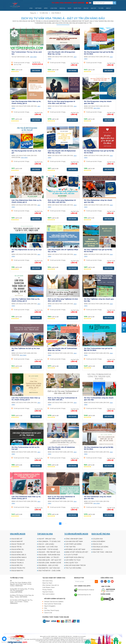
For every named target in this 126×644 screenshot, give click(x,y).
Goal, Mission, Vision (49, 587)
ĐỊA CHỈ (93, 8)
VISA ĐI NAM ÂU (17, 552)
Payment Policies (48, 592)
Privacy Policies (47, 590)
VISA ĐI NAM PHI (17, 571)
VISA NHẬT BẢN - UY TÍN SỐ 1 (49, 557)
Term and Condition (48, 594)
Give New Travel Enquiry (52, 610)
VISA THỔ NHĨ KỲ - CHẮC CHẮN (49, 571)
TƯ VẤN (101, 8)
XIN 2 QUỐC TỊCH (72, 563)
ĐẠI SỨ (86, 8)
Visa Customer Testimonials (53, 604)
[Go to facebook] (4, 639)
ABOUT (108, 8)
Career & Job (48, 613)
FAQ (46, 608)
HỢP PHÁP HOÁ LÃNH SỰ (75, 557)
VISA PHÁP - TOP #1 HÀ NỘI (48, 549)
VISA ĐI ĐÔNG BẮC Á (19, 555)
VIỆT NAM (38, 8)
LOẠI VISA (54, 8)
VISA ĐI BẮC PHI (17, 565)
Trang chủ (33, 13)
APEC (46, 8)
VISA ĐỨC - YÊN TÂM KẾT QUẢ (49, 552)
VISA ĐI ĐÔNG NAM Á (19, 557)
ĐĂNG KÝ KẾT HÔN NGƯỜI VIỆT (77, 552)
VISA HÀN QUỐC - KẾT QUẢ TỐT (50, 560)
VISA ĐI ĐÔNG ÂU (17, 549)
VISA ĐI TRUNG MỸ (18, 544)
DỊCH (69, 8)
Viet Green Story (48, 581)
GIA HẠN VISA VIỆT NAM (74, 541)
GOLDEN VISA (98, 539)
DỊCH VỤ (62, 8)
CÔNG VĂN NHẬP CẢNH (74, 539)
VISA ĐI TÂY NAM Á (18, 560)
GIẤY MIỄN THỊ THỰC (73, 560)
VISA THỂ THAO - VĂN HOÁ (102, 552)
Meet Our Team (47, 583)
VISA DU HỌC (97, 544)
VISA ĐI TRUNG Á (17, 563)
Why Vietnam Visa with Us (51, 585)
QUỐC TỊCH (77, 8)
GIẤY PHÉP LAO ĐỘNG (74, 544)
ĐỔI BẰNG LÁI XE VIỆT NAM (75, 549)
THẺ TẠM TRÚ (71, 547)
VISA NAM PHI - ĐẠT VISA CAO (49, 568)
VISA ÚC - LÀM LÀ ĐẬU (46, 544)
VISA (31, 8)
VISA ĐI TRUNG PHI (18, 568)
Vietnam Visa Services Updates (54, 602)
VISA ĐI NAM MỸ (17, 541)
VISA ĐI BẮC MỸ (17, 539)
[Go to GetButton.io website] (4, 642)
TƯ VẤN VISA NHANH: (68, 3)
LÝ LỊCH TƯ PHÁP (72, 555)
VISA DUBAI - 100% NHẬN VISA (49, 555)
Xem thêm (33, 57)
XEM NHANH (36, 71)
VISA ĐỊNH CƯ (98, 549)
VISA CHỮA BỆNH (99, 541)
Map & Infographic (50, 606)
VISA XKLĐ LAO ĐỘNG (101, 547)
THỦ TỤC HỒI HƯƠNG (73, 568)
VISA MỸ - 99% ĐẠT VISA (47, 539)
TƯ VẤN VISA (44, 13)
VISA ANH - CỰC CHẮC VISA (48, 547)
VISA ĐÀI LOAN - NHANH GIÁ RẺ (50, 563)
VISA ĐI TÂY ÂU (16, 547)
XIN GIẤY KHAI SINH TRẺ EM (76, 565)
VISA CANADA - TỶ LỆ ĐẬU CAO (49, 541)
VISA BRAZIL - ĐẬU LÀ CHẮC (48, 565)
